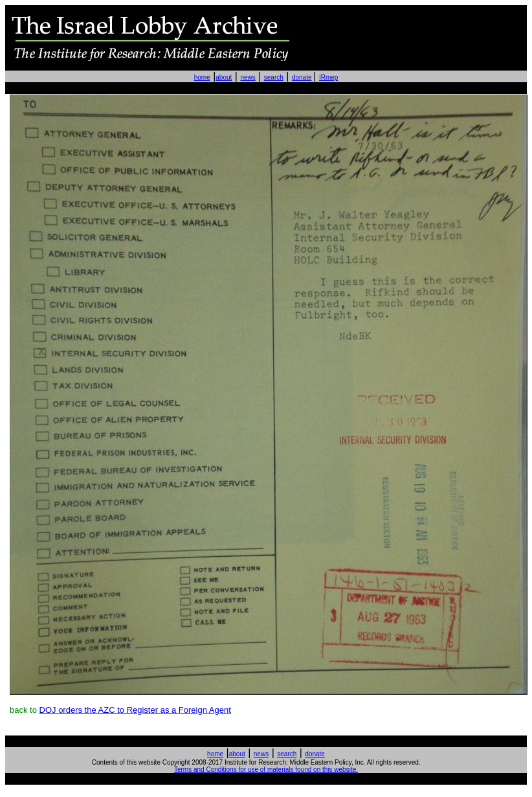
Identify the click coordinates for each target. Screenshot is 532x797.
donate (302, 77)
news (248, 77)
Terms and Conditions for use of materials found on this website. (266, 769)
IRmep (328, 77)
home (202, 77)
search (274, 77)
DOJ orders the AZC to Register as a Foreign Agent (135, 710)
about (224, 77)
